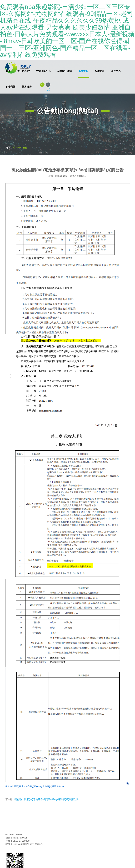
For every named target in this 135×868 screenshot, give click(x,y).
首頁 (8, 148)
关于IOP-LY (24, 71)
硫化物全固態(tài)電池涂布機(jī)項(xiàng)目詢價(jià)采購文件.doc (35, 786)
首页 (8, 71)
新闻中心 (83, 71)
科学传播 (11, 87)
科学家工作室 (65, 71)
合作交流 (99, 71)
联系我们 (28, 835)
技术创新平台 (44, 71)
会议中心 (116, 71)
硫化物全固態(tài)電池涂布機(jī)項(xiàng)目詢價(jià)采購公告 (47, 799)
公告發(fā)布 (20, 148)
